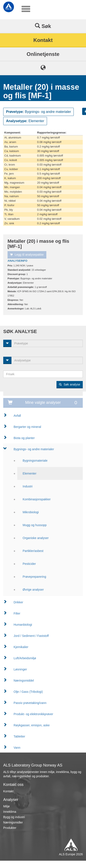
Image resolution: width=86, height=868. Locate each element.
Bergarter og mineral (27, 427)
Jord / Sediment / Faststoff (31, 636)
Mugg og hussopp (35, 525)
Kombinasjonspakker (37, 499)
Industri (28, 486)
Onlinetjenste (43, 54)
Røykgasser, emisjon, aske (32, 725)
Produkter (10, 828)
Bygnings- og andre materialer (34, 449)
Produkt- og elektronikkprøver (33, 714)
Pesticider (29, 564)
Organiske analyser (36, 538)
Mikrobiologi (31, 512)
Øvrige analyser (33, 590)
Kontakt (43, 40)
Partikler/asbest (33, 551)
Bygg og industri (14, 817)
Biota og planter (24, 438)
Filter (17, 613)
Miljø (6, 806)
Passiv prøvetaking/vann (30, 703)
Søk (43, 26)
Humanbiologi (23, 625)
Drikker (18, 602)
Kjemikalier (21, 647)
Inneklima (10, 812)
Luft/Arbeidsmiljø (25, 658)
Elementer (30, 473)
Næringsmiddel (24, 681)
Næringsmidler (13, 822)
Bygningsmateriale (35, 461)
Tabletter (19, 736)
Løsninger (20, 669)
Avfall (17, 416)
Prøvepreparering (34, 577)
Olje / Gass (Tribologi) (28, 692)
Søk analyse (70, 384)
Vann (17, 748)
